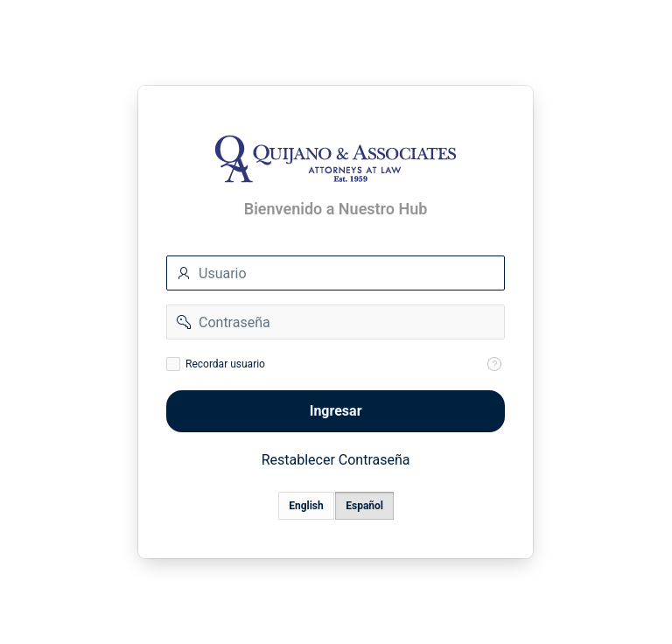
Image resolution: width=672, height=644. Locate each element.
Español (365, 506)
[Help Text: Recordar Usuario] (495, 364)
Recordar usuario (225, 364)
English (307, 506)
